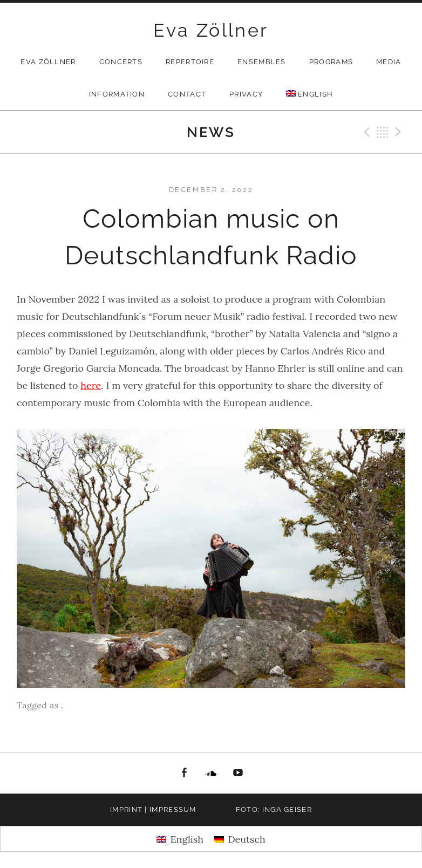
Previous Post (365, 132)
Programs (331, 62)
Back (383, 132)
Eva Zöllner (211, 30)
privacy (246, 94)
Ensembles (262, 62)
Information (117, 94)
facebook (184, 773)
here (91, 385)
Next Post (400, 132)
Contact (187, 94)
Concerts (121, 62)
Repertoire (190, 62)
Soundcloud (211, 773)
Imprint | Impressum (153, 809)
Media (389, 62)
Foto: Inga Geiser (274, 809)
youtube (239, 773)
